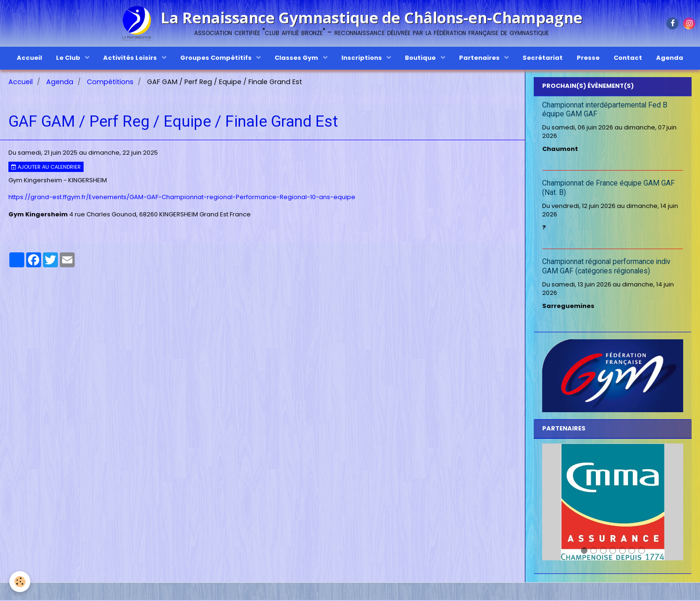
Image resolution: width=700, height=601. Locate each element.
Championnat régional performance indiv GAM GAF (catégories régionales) (606, 268)
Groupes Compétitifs (217, 58)
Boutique (421, 58)
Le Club (69, 58)
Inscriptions (362, 58)
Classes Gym (297, 58)
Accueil (29, 58)
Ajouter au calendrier (46, 168)
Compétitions (110, 83)
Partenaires (480, 58)
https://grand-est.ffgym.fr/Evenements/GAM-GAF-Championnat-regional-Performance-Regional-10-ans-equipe (182, 198)
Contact (628, 58)
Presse (588, 58)
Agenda (670, 58)
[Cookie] (20, 582)
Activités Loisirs (131, 58)
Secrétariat (543, 58)
